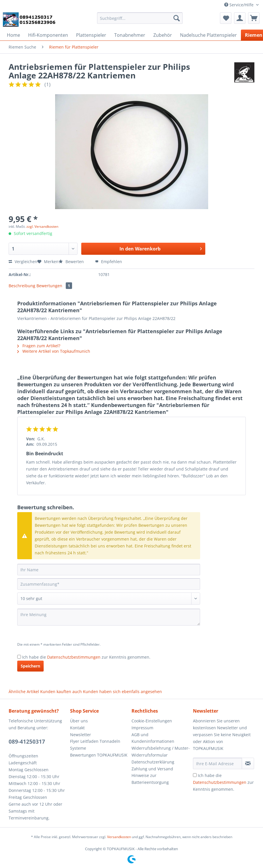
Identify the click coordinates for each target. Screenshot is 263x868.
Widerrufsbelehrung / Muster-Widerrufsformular (161, 752)
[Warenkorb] (254, 18)
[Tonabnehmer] (130, 35)
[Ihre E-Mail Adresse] (217, 763)
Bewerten (72, 262)
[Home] (13, 35)
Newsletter (81, 735)
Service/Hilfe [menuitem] (239, 5)
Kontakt (77, 728)
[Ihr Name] (109, 570)
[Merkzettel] (226, 18)
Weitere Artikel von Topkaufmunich (54, 351)
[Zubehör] (163, 35)
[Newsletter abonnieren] (248, 763)
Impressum (142, 728)
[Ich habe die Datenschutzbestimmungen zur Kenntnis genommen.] (19, 657)
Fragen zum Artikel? (39, 346)
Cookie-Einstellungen (152, 721)
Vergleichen (23, 262)
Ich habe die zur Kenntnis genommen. (86, 657)
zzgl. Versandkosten (42, 226)
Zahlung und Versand (152, 769)
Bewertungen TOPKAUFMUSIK (99, 755)
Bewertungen (54, 286)
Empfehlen (109, 262)
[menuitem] (140, 21)
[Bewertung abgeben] (109, 599)
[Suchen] (177, 18)
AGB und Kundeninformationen (153, 738)
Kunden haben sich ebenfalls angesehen (122, 691)
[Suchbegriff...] (140, 18)
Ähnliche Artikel (24, 691)
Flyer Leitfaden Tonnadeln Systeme (95, 745)
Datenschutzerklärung (153, 762)
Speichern (30, 666)
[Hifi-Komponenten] (48, 35)
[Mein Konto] (240, 18)
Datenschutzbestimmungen (74, 657)
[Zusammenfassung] (109, 584)
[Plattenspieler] (91, 35)
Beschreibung (22, 286)
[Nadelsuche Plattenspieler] (208, 35)
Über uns (79, 721)
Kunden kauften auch (61, 691)
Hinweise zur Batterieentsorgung (150, 779)
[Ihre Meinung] (109, 617)
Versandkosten (119, 837)
